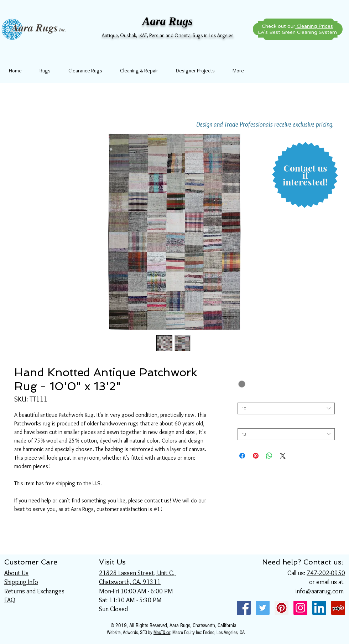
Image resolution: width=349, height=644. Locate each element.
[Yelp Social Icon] (338, 608)
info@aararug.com (320, 591)
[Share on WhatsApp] (269, 456)
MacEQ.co (162, 633)
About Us (16, 573)
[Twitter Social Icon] (263, 608)
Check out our (297, 26)
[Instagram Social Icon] (300, 608)
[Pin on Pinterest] (256, 456)
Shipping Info (21, 582)
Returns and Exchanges (34, 591)
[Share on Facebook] (242, 456)
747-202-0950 (326, 573)
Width (245, 397)
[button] (305, 175)
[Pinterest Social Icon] (282, 608)
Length (247, 423)
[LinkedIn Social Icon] (319, 608)
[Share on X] (283, 456)
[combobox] (286, 408)
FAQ (10, 600)
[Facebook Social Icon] (244, 608)
